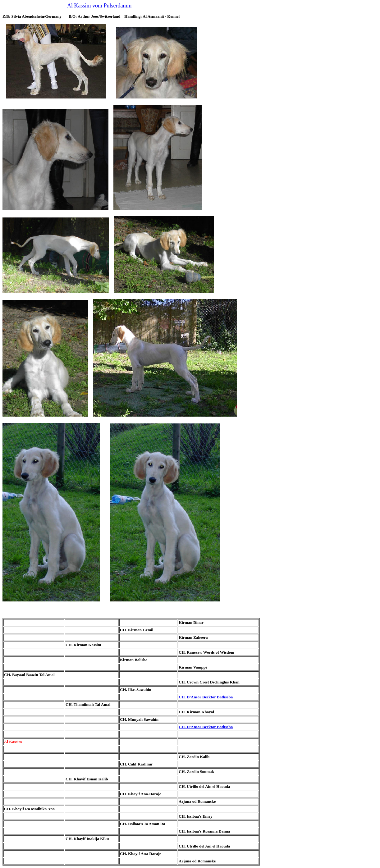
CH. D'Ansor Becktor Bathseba (206, 697)
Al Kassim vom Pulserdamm (99, 6)
